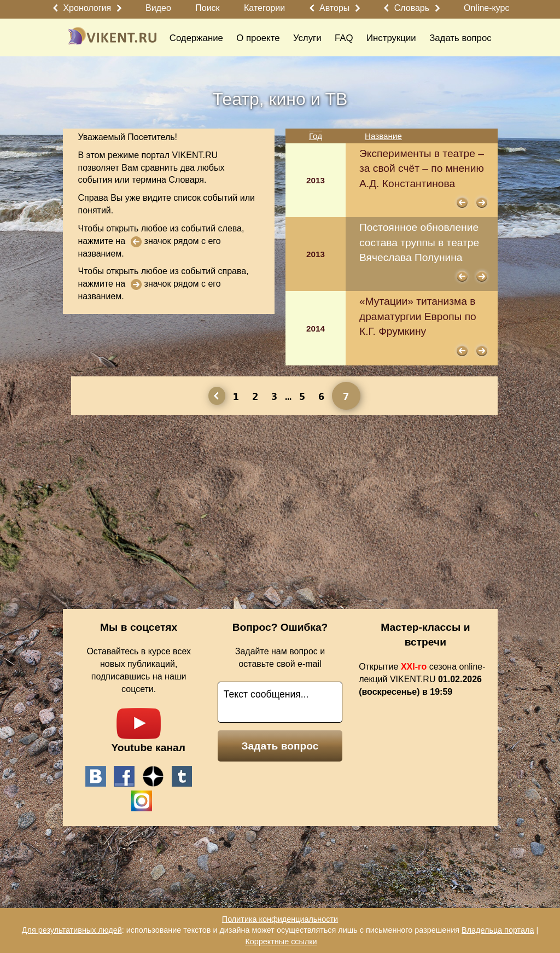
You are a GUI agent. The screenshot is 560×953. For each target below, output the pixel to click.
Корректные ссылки (281, 942)
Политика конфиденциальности (280, 919)
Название (383, 136)
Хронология (87, 8)
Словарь (412, 8)
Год (316, 136)
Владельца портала (498, 930)
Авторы (334, 8)
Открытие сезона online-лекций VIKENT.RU (422, 679)
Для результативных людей (72, 930)
